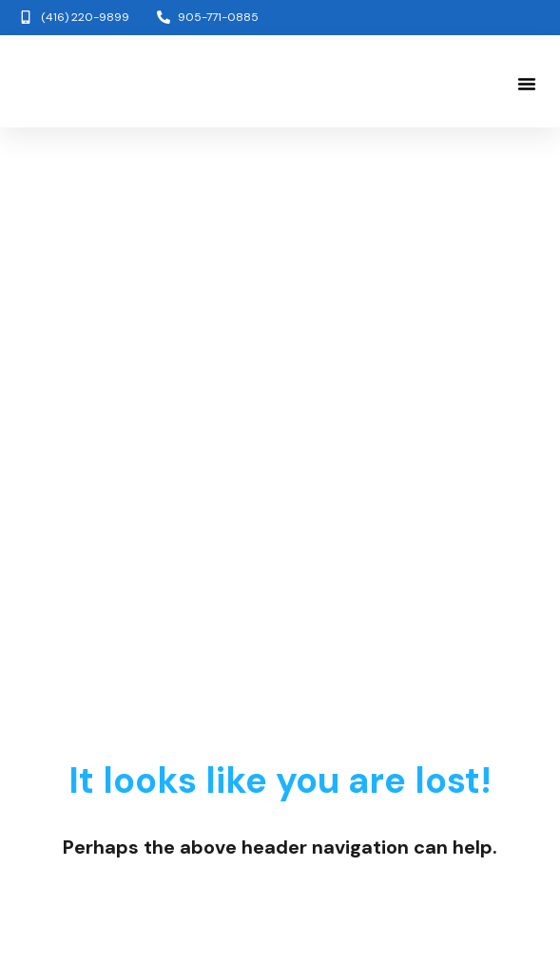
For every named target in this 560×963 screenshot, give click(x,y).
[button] (527, 84)
